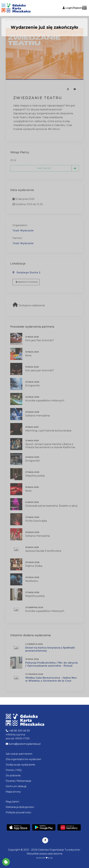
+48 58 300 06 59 (18, 731)
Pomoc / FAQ (14, 770)
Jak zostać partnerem (19, 754)
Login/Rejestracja (75, 8)
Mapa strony (13, 792)
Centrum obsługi (16, 786)
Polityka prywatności (18, 812)
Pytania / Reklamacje (19, 781)
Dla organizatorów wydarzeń (23, 759)
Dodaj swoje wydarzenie (20, 765)
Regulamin (12, 802)
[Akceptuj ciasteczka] (6, 862)
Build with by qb (44, 858)
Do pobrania (13, 775)
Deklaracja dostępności (20, 807)
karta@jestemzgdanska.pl (23, 744)
